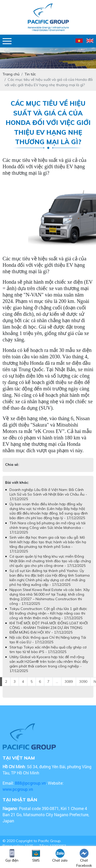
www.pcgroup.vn (18, 789)
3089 (69, 682)
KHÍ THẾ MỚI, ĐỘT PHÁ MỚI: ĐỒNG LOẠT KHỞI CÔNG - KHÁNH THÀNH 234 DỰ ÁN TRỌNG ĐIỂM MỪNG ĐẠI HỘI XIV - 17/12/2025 (49, 628)
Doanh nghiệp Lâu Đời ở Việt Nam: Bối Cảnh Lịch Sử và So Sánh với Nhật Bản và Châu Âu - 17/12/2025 (48, 494)
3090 (83, 682)
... (57, 682)
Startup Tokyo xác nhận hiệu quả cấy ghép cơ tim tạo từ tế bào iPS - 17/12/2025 (48, 649)
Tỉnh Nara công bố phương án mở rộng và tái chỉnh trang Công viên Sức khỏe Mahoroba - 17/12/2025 (47, 528)
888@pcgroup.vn (30, 783)
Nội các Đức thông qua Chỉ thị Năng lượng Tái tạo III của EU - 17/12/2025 (48, 640)
